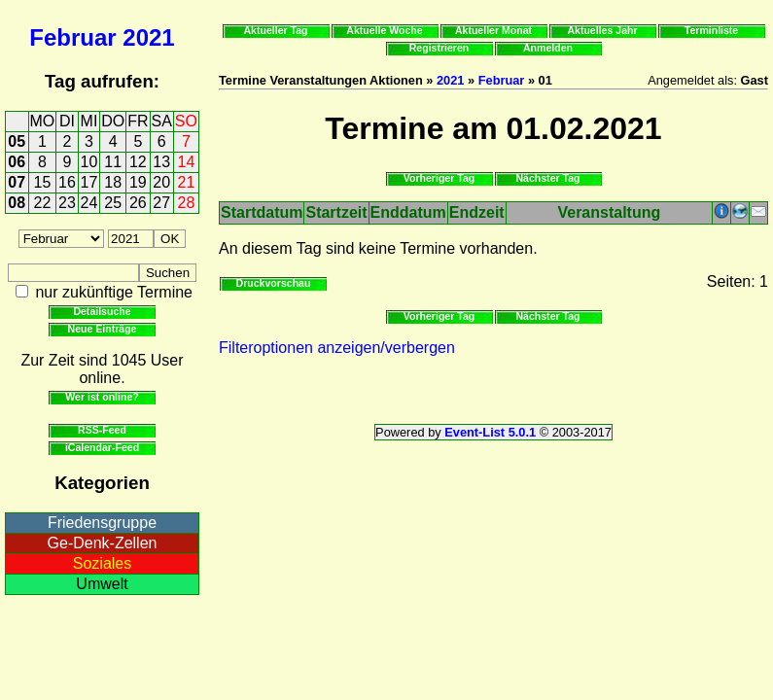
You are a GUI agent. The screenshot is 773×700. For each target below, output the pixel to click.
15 (43, 182)
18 (113, 182)
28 (187, 203)
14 (187, 162)
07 (17, 182)
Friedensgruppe (102, 523)
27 (161, 203)
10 (89, 162)
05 (17, 141)
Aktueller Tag (275, 30)
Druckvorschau (274, 283)
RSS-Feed (102, 430)
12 (138, 162)
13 (161, 162)
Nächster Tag (547, 178)
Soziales (102, 563)
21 (187, 182)
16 (67, 182)
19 (138, 182)
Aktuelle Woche (384, 30)
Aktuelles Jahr (602, 30)
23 (67, 203)
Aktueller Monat (493, 30)
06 (17, 162)
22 (43, 203)
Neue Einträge (103, 329)
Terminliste (711, 30)
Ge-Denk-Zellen (103, 543)
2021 (148, 37)
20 (161, 182)
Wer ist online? (102, 397)
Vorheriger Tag (439, 178)
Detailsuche (102, 311)
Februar (72, 37)
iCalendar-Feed (102, 447)
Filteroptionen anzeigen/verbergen (337, 348)
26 (138, 203)
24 (89, 203)
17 (89, 182)
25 (113, 203)
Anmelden (548, 48)
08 (17, 203)
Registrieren (439, 48)
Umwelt (102, 584)
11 (113, 162)
